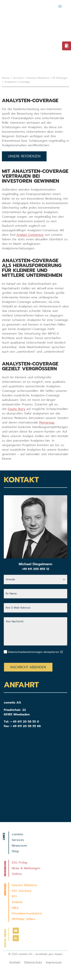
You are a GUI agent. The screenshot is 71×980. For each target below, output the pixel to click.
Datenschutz (33, 962)
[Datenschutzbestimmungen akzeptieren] (62, 652)
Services (18, 78)
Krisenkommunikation (27, 913)
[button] (60, 6)
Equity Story (16, 409)
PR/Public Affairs (23, 919)
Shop (15, 851)
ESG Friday (20, 863)
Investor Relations (38, 78)
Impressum (54, 962)
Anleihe (17, 902)
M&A (15, 908)
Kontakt (15, 962)
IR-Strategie (60, 78)
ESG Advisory (22, 891)
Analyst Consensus (30, 235)
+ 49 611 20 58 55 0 (25, 722)
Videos (17, 874)
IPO (14, 897)
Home (6, 78)
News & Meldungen (26, 868)
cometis (18, 834)
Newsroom (19, 846)
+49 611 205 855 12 (35, 569)
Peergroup (47, 423)
